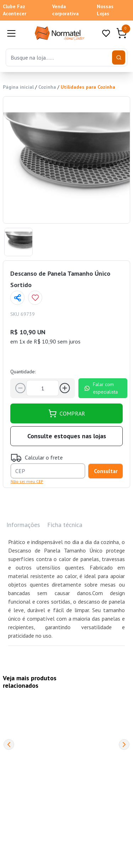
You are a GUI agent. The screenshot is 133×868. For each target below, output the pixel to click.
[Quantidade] (43, 388)
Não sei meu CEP (27, 481)
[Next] (124, 745)
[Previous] (9, 745)
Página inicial (18, 87)
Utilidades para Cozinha (88, 87)
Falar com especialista (101, 388)
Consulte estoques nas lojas (67, 436)
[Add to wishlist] (35, 298)
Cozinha (47, 87)
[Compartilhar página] (17, 298)
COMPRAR (67, 413)
